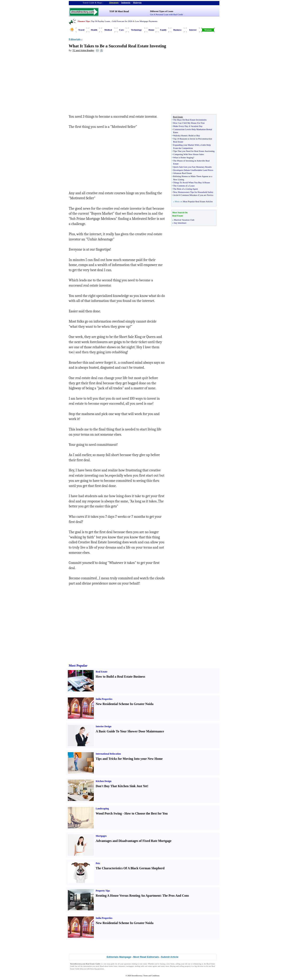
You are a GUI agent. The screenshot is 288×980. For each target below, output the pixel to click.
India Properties (104, 699)
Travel (81, 30)
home (173, 964)
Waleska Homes (180, 135)
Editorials (75, 39)
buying (162, 964)
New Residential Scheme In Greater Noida (125, 704)
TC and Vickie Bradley (83, 50)
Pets (98, 863)
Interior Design (104, 726)
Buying (173, 966)
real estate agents (151, 966)
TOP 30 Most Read (119, 11)
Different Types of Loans (162, 11)
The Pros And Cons (176, 896)
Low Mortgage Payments (146, 21)
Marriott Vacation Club (184, 220)
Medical (108, 30)
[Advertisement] (101, 84)
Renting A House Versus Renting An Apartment (128, 896)
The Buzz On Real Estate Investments (190, 120)
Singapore (114, 2)
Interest (193, 30)
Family (163, 30)
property (188, 966)
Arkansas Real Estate (182, 173)
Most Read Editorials (146, 957)
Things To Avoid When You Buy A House (192, 182)
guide (113, 964)
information (87, 966)
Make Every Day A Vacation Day (188, 126)
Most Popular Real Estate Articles (198, 201)
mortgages (130, 966)
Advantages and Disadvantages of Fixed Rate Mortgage (134, 841)
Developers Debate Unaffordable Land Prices (193, 170)
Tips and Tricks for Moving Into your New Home (129, 759)
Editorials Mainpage (119, 957)
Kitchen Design (104, 781)
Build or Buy (194, 135)
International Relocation (108, 754)
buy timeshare (180, 223)
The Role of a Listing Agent (185, 189)
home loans (113, 966)
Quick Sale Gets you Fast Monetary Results (192, 167)
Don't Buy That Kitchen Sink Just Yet (122, 786)
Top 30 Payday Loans (100, 21)
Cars (121, 30)
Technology (136, 30)
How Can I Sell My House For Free (189, 123)
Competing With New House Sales (188, 154)
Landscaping (102, 809)
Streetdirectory (137, 976)
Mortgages (101, 836)
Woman (208, 30)
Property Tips (103, 891)
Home (151, 30)
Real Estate (102, 672)
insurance (122, 966)
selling (178, 964)
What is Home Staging (183, 157)
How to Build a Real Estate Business (120, 677)
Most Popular (78, 666)
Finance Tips (84, 21)
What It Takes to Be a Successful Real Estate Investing (117, 46)
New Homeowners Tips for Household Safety (193, 192)
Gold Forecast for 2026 (122, 21)
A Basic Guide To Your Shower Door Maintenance (130, 731)
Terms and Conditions (151, 976)
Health (94, 30)
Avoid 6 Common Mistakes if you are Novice (193, 195)
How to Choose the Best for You (146, 813)
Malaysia (137, 2)
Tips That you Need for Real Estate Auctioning (194, 151)
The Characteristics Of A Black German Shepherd (130, 868)
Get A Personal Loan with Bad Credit (166, 14)
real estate (143, 964)
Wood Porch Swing (109, 813)
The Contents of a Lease (184, 186)
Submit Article (170, 957)
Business (177, 30)
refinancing (197, 964)
